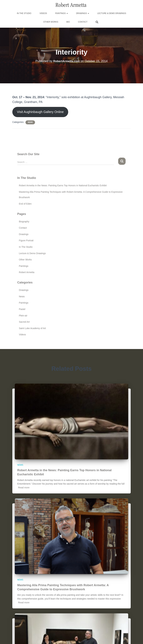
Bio (68, 22)
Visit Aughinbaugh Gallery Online (41, 112)
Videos (43, 13)
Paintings (62, 13)
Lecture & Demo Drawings (112, 13)
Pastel (22, 309)
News (30, 123)
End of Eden (25, 204)
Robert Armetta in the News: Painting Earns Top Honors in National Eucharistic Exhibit (63, 186)
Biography (24, 222)
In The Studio (24, 13)
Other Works (51, 22)
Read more (24, 488)
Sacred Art (24, 322)
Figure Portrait (26, 241)
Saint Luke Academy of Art (32, 329)
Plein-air (23, 316)
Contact (83, 22)
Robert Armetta (27, 273)
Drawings (83, 13)
